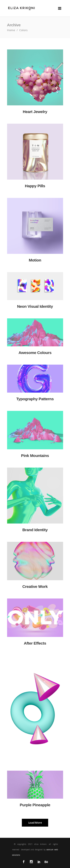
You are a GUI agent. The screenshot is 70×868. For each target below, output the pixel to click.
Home (11, 30)
